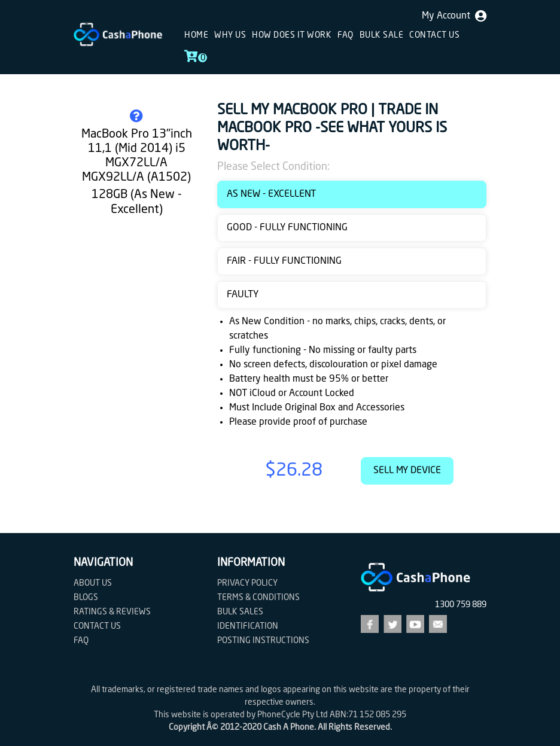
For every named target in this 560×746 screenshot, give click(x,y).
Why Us (230, 35)
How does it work (292, 35)
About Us (93, 583)
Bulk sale (382, 35)
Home (196, 35)
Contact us (434, 35)
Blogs (86, 598)
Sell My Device (407, 471)
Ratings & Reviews (112, 612)
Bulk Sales (240, 612)
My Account (454, 16)
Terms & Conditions (258, 598)
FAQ (346, 35)
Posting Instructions (263, 641)
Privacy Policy (247, 583)
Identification (248, 626)
